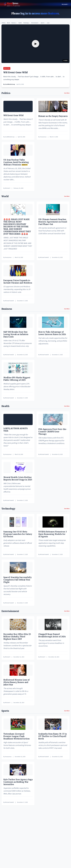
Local (48, 23)
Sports (43, 23)
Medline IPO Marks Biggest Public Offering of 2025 (17, 379)
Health (20, 23)
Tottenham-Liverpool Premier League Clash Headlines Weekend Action (17, 736)
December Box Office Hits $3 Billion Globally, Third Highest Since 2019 (17, 637)
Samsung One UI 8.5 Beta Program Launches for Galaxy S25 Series (18, 534)
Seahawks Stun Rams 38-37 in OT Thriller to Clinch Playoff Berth (53, 736)
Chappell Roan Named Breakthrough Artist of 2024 (52, 635)
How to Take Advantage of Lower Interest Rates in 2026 (52, 333)
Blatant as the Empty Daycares (53, 116)
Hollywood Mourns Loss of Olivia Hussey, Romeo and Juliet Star (17, 682)
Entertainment (35, 23)
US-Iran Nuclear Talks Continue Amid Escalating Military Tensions (16, 162)
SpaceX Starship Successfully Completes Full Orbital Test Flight (18, 580)
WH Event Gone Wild (15, 72)
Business (14, 23)
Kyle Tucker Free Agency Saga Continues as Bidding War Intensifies (18, 782)
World (9, 23)
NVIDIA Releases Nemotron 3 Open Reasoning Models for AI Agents (53, 534)
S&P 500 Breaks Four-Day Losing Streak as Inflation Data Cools (16, 334)
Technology (26, 23)
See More (67, 93)
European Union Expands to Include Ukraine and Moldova (18, 282)
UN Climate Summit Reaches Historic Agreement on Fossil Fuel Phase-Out (53, 222)
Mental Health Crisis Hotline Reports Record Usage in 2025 (18, 478)
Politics (4, 23)
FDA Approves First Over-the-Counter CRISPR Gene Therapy (53, 432)
